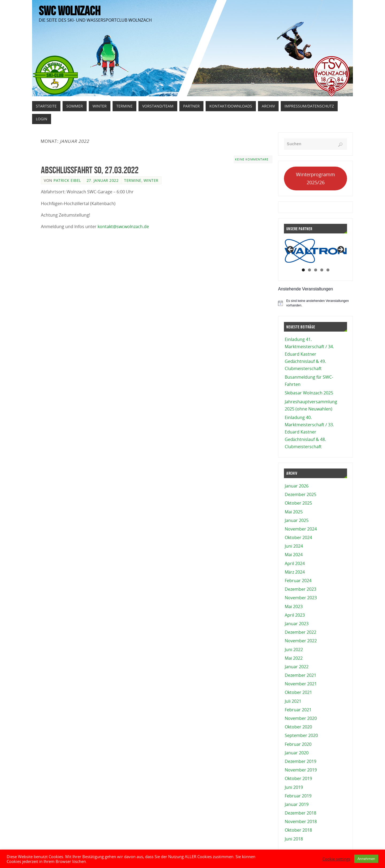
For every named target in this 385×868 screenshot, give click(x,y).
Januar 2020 (297, 753)
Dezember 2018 (301, 813)
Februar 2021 (298, 710)
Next (340, 250)
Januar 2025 (297, 520)
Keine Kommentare (252, 159)
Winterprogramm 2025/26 (315, 178)
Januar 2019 (297, 804)
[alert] (315, 303)
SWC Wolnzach (70, 11)
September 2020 (301, 735)
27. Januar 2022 (103, 180)
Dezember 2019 (301, 761)
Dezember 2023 (301, 589)
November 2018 (301, 821)
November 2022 (301, 641)
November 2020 (301, 718)
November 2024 (301, 529)
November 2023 (301, 598)
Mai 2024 (294, 555)
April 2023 (295, 615)
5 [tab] (328, 270)
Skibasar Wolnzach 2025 (309, 393)
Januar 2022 (297, 667)
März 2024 (295, 572)
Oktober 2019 (298, 778)
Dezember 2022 (301, 632)
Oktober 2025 (298, 503)
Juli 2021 (293, 701)
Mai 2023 (294, 606)
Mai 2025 (294, 512)
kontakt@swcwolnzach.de (123, 226)
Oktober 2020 (298, 727)
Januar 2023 (297, 624)
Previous (291, 250)
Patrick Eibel (67, 180)
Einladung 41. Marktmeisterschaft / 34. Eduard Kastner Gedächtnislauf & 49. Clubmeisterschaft (309, 354)
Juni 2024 (294, 546)
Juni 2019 (294, 787)
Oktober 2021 (298, 692)
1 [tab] (303, 270)
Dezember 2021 (301, 675)
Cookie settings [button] (336, 859)
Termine (133, 180)
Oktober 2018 (298, 830)
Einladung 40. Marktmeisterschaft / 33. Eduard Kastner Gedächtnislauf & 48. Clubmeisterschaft (309, 432)
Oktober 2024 (298, 537)
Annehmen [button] (366, 859)
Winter (151, 180)
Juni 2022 (294, 650)
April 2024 (295, 563)
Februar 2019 (298, 796)
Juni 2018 (294, 839)
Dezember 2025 (301, 494)
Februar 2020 (298, 744)
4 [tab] (322, 270)
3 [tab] (316, 270)
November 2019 (301, 770)
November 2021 (301, 684)
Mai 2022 (294, 658)
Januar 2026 (297, 486)
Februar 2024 (298, 581)
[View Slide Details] (316, 251)
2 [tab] (309, 270)
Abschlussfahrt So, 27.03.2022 (90, 170)
